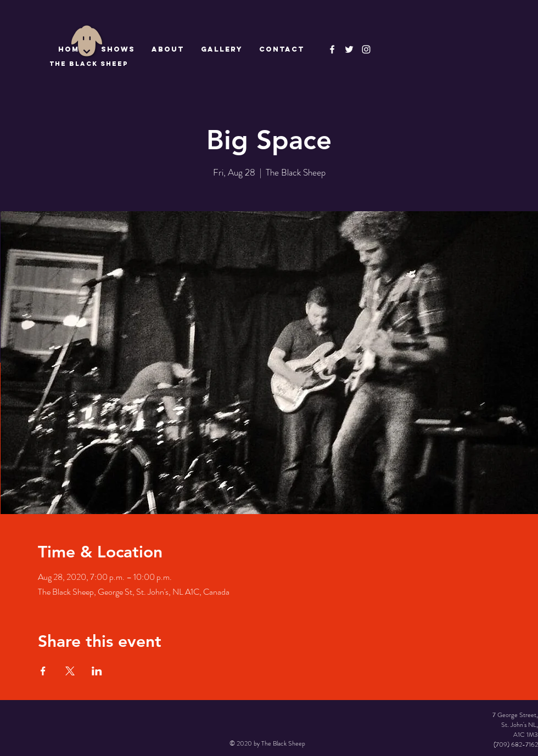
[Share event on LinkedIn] (97, 671)
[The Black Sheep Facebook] (332, 49)
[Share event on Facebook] (43, 671)
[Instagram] (366, 49)
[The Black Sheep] (349, 49)
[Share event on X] (70, 671)
